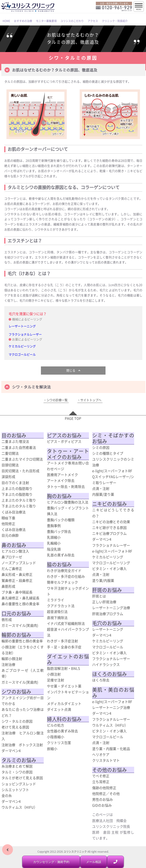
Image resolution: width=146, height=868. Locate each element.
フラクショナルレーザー (25, 334)
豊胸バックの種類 (61, 520)
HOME (6, 21)
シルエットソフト (15, 790)
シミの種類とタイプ (108, 453)
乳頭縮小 (54, 537)
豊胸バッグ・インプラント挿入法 (68, 511)
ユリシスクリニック (75, 852)
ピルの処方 (56, 725)
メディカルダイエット (64, 703)
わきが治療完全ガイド (64, 570)
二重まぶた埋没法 (15, 441)
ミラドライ (56, 600)
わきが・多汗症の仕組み (66, 576)
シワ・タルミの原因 (17, 721)
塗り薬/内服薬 (103, 580)
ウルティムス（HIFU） (19, 807)
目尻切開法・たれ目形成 (20, 471)
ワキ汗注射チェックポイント (68, 591)
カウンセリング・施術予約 (51, 862)
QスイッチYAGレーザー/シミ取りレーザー (113, 479)
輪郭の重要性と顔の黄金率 (22, 641)
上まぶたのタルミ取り (19, 500)
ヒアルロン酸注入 (15, 551)
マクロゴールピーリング (111, 563)
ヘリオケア (101, 754)
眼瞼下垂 (8, 518)
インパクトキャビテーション (68, 695)
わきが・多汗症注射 (62, 641)
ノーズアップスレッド (19, 563)
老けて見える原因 (15, 727)
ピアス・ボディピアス (64, 441)
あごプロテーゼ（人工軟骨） (23, 673)
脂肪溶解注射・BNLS (64, 668)
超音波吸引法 (57, 611)
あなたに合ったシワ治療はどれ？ (23, 712)
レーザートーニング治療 (111, 608)
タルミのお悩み (19, 760)
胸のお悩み (59, 496)
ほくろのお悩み (109, 674)
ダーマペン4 (11, 751)
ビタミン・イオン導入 (109, 569)
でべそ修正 (101, 776)
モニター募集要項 (46, 21)
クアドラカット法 (61, 606)
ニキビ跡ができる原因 (109, 527)
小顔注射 (54, 674)
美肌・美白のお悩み (113, 693)
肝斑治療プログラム (108, 614)
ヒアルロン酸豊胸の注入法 (68, 502)
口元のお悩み (16, 613)
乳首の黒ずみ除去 (61, 555)
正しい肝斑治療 (104, 602)
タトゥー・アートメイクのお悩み (68, 454)
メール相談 (94, 862)
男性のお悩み (103, 799)
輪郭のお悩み (16, 635)
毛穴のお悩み (107, 623)
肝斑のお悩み (107, 590)
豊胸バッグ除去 (59, 531)
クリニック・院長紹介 (115, 21)
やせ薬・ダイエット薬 (64, 686)
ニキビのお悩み (109, 504)
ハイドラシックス (106, 664)
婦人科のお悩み (64, 719)
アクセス (93, 21)
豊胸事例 (54, 526)
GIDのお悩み (102, 805)
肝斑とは (99, 596)
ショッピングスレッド (19, 784)
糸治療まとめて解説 (17, 766)
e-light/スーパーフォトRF (112, 471)
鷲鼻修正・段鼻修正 (17, 580)
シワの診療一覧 (57, 400)
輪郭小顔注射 (12, 659)
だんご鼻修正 (12, 569)
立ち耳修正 (101, 782)
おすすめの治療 (23, 21)
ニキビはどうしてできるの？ (113, 513)
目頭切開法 (10, 465)
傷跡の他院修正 (104, 788)
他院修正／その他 (106, 794)
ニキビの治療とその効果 (111, 522)
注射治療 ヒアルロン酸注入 (23, 736)
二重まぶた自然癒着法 (19, 447)
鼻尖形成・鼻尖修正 (17, 574)
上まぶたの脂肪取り (17, 488)
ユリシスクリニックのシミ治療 (113, 462)
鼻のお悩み (14, 545)
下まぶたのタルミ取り (19, 506)
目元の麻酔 (10, 535)
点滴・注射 (101, 488)
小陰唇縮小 (56, 737)
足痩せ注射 (56, 680)
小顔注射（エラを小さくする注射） (23, 650)
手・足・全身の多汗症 (64, 647)
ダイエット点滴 (59, 709)
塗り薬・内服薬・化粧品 (111, 749)
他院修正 (8, 524)
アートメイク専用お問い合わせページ (68, 466)
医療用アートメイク (62, 475)
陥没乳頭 (54, 549)
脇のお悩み (59, 564)
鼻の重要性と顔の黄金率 (20, 604)
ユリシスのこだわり (72, 21)
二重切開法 (10, 453)
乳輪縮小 (54, 543)
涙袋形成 (8, 477)
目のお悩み (14, 435)
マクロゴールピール (22, 354)
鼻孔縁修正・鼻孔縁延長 (20, 598)
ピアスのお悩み (64, 435)
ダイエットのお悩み (68, 659)
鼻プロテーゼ (12, 557)
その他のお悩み (109, 770)
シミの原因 (101, 447)
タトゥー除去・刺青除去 (66, 486)
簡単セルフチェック (62, 582)
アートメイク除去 (61, 480)
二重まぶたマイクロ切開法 (22, 459)
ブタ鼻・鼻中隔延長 (17, 592)
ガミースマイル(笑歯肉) (20, 625)
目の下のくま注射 (15, 483)
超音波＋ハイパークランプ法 (68, 632)
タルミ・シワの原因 (17, 772)
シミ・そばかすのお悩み (113, 438)
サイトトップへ (91, 400)
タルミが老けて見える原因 (22, 778)
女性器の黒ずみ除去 (62, 731)
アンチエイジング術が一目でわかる (23, 701)
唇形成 (7, 619)
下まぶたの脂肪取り (17, 494)
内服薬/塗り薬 (103, 494)
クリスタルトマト (106, 760)
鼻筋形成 (8, 586)
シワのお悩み (16, 692)
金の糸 (7, 795)
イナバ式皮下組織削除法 (66, 623)
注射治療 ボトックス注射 (22, 745)
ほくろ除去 (101, 680)
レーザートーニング (22, 326)
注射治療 (8, 664)
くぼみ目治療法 (14, 512)
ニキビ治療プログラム (109, 533)
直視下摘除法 (57, 618)
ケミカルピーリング (22, 346)
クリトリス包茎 (59, 743)
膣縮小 (52, 749)
